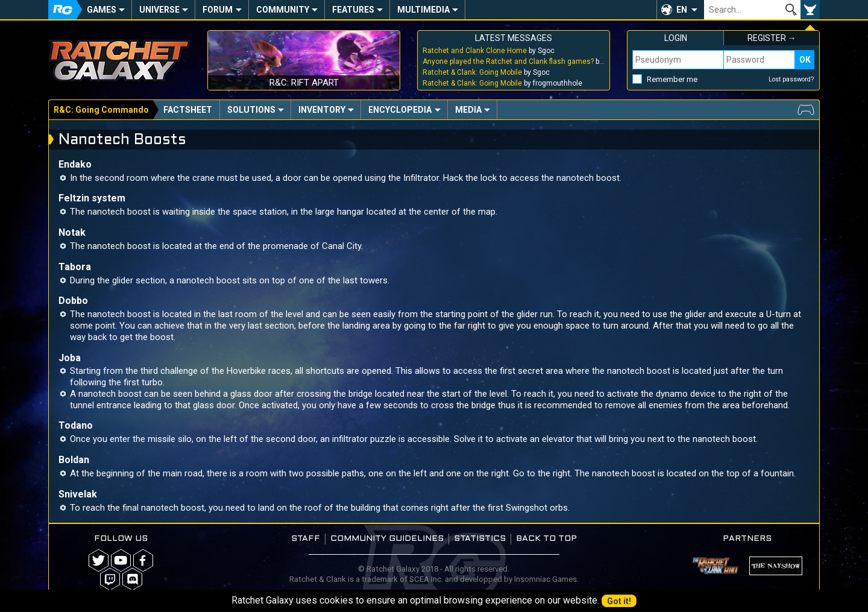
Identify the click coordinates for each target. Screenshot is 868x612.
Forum (218, 10)
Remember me (672, 79)
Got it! (619, 601)
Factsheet (188, 110)
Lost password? (791, 79)
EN (682, 10)
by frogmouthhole (502, 83)
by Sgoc (489, 51)
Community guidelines (387, 539)
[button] (680, 10)
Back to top (546, 539)
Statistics (480, 539)
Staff (306, 539)
